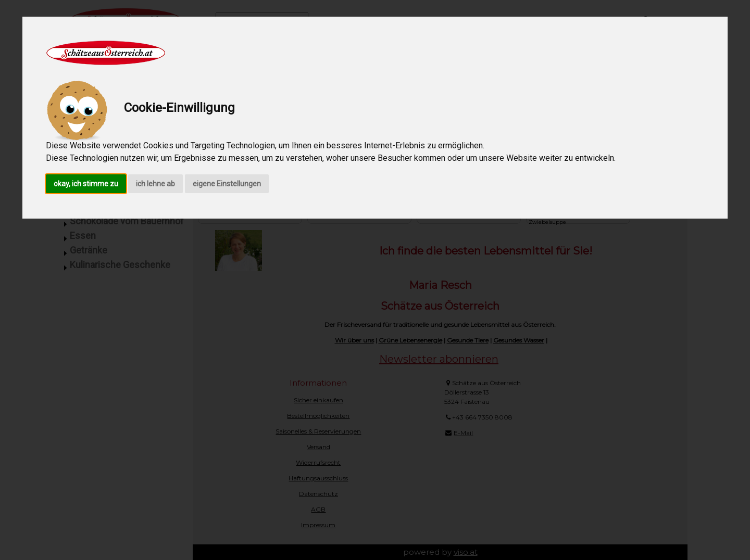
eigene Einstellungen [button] (227, 184)
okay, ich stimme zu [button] (86, 184)
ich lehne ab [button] (155, 184)
